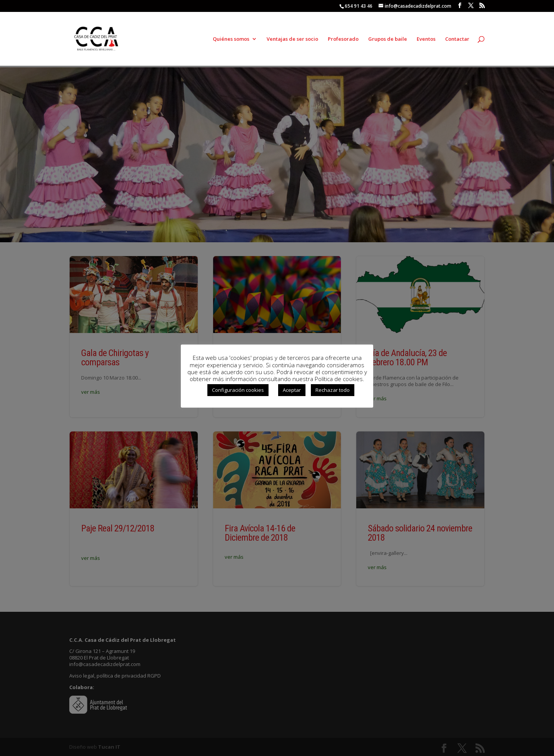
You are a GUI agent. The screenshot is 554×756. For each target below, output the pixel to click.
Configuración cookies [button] (238, 390)
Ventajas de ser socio (292, 39)
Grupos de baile (388, 39)
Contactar (457, 39)
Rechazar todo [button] (333, 390)
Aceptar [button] (292, 390)
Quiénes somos (231, 39)
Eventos (426, 39)
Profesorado (343, 39)
